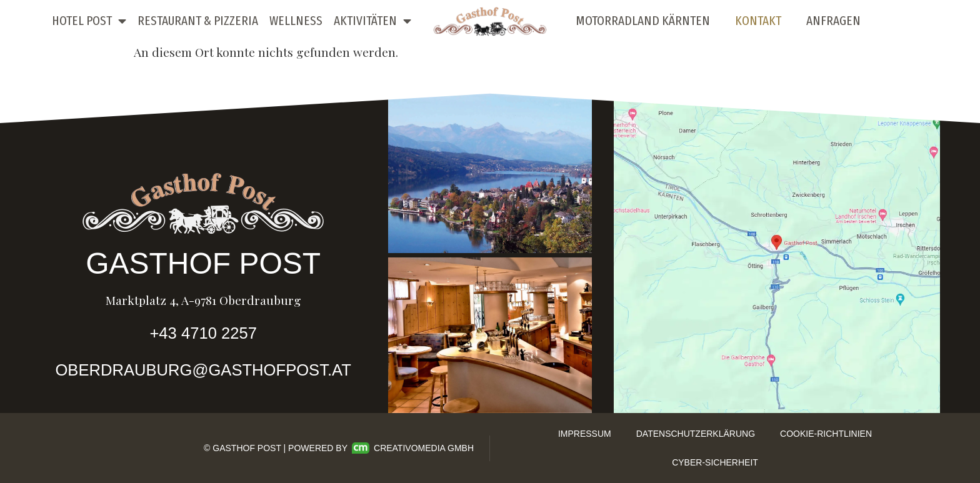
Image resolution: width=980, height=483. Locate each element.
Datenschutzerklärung (696, 434)
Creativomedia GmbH (413, 448)
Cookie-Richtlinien (826, 434)
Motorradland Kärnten (643, 21)
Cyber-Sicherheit (715, 462)
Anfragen (833, 21)
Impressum (585, 434)
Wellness (296, 21)
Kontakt (758, 21)
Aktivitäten (372, 22)
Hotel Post (89, 22)
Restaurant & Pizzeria (198, 21)
